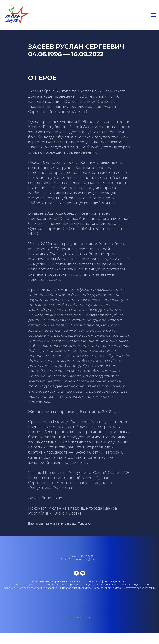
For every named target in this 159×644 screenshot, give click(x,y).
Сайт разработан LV (80, 618)
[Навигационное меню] (153, 15)
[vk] (83, 573)
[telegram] (76, 573)
